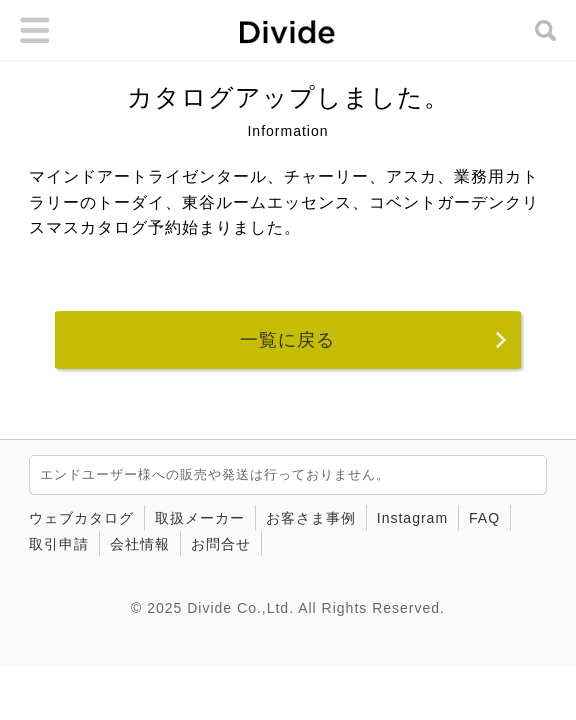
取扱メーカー (200, 518)
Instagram (412, 518)
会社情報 (140, 544)
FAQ (484, 518)
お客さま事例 (311, 518)
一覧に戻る (287, 340)
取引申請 (59, 544)
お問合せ (221, 544)
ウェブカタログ (81, 518)
